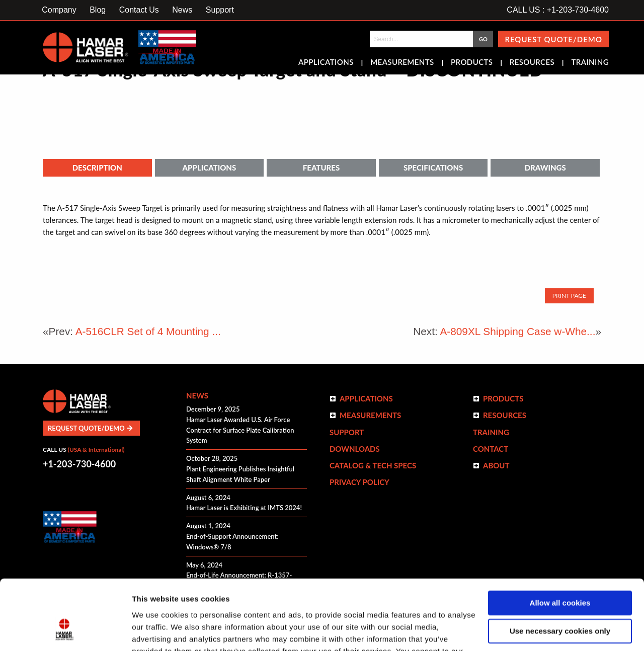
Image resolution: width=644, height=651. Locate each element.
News (182, 10)
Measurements (402, 63)
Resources (532, 63)
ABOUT (496, 465)
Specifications (433, 168)
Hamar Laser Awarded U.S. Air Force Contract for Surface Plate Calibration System (240, 430)
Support (220, 10)
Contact (491, 449)
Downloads (355, 449)
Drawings (545, 168)
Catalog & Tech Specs (373, 465)
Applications (326, 63)
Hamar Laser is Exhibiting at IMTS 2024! (244, 508)
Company (59, 10)
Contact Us (139, 10)
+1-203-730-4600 (79, 464)
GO (483, 39)
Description (97, 168)
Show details (155, 631)
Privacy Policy (359, 482)
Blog (98, 10)
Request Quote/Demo (553, 39)
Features (321, 168)
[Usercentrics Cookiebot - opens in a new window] (65, 631)
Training (590, 63)
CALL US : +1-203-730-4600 (558, 10)
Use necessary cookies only (560, 571)
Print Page (569, 296)
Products (472, 63)
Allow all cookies (560, 543)
